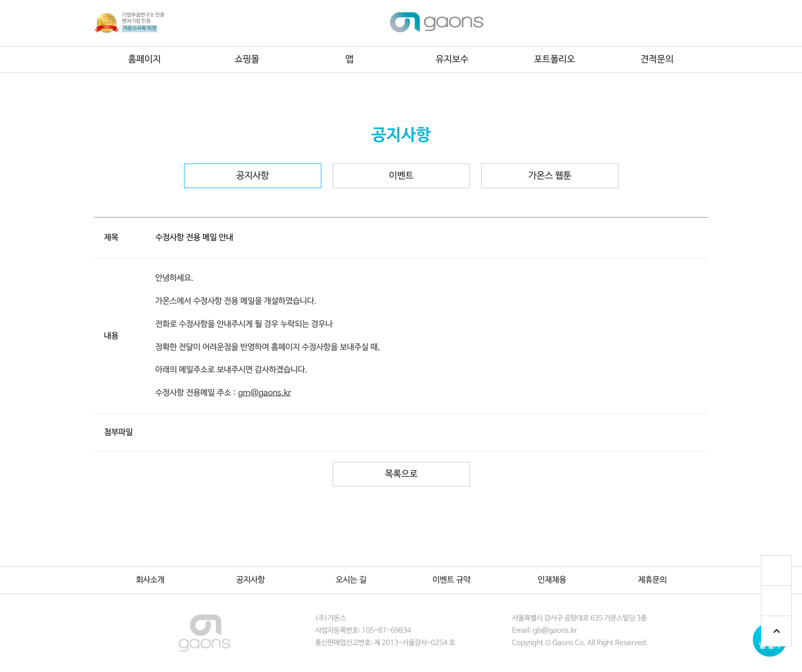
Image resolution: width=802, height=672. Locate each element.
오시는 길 (351, 580)
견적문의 (657, 59)
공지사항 (253, 176)
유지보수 (452, 59)
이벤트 (401, 176)
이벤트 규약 (451, 580)
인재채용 (552, 580)
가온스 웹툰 (550, 176)
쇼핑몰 (247, 59)
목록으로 (401, 474)
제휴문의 (652, 580)
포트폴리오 (554, 59)
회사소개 (150, 580)
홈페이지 (145, 59)
